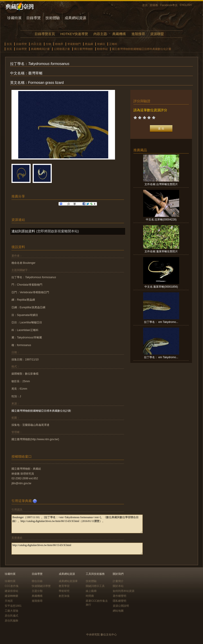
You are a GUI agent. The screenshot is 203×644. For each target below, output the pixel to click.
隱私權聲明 (120, 601)
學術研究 (64, 591)
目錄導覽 (34, 18)
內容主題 (100, 34)
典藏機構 (119, 34)
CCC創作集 (12, 586)
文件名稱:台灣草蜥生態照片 (161, 184)
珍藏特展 (14, 18)
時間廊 (90, 596)
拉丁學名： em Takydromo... (161, 322)
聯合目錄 (37, 581)
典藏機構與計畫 (40, 49)
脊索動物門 (74, 44)
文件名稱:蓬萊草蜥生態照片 (161, 251)
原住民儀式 (11, 616)
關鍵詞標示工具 (95, 586)
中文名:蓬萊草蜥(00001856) (161, 287)
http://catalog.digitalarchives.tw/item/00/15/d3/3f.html (77, 549)
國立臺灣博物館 (83, 49)
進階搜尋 (138, 34)
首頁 (145, 5)
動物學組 (102, 49)
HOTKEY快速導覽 (74, 34)
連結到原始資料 (23, 231)
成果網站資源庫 (68, 581)
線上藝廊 (91, 591)
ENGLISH (186, 5)
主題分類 (37, 591)
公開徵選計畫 (62, 49)
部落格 (154, 5)
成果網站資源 (75, 18)
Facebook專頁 (169, 5)
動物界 (59, 44)
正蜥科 (113, 44)
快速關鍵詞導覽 (41, 586)
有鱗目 (101, 44)
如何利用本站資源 (124, 591)
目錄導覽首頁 (45, 34)
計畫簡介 (118, 581)
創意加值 (64, 596)
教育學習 (64, 586)
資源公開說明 (121, 606)
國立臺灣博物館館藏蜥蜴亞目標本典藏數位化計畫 (142, 49)
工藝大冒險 (11, 611)
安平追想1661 (13, 606)
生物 (48, 44)
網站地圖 (118, 611)
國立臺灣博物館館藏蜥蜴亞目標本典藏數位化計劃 (41, 411)
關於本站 (118, 586)
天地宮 (9, 601)
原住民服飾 (11, 621)
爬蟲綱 (89, 44)
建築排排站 (11, 591)
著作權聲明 (120, 596)
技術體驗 (53, 18)
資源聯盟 (157, 34)
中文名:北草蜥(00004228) (161, 220)
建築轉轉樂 (11, 596)
